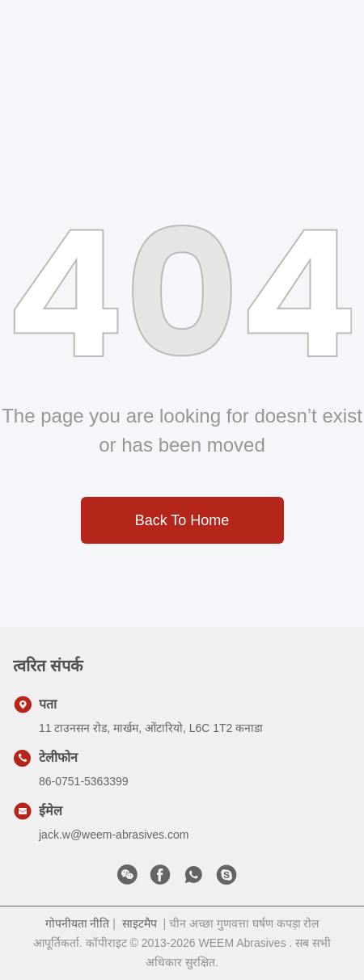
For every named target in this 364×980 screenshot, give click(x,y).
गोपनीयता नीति (78, 923)
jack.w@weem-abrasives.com (114, 835)
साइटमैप (140, 923)
